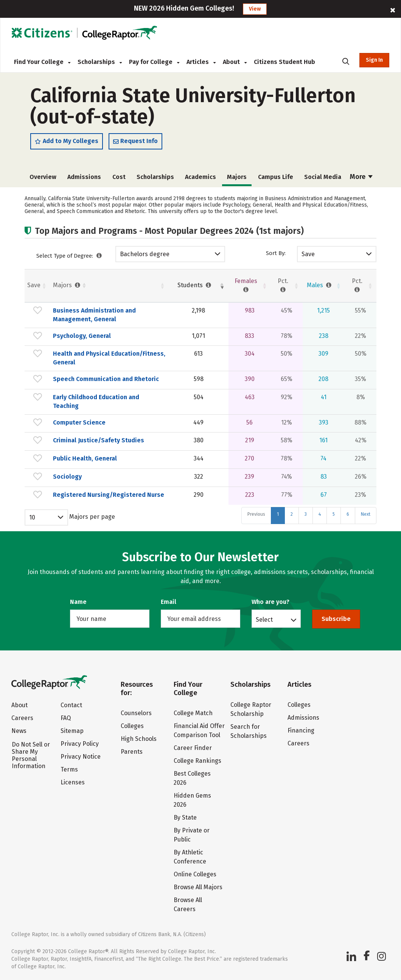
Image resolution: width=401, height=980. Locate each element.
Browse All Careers (188, 905)
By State (185, 817)
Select (264, 619)
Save (308, 254)
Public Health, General (85, 458)
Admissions (84, 177)
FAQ (66, 718)
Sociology (67, 477)
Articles (201, 62)
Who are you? (270, 602)
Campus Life (276, 177)
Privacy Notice (81, 757)
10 (32, 517)
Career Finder (193, 748)
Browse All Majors (198, 887)
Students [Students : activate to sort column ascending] (195, 285)
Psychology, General (82, 336)
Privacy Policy (80, 744)
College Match (193, 713)
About (235, 62)
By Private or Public (192, 835)
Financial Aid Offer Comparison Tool (199, 730)
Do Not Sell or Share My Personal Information (31, 755)
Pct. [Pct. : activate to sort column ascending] (283, 285)
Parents (132, 752)
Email (169, 602)
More (361, 177)
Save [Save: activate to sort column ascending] (34, 285)
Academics (201, 177)
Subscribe (336, 619)
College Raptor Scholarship (251, 709)
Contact (71, 705)
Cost (119, 177)
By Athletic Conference (190, 857)
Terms (69, 769)
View (255, 9)
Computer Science (79, 422)
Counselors (136, 713)
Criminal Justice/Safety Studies (99, 440)
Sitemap (72, 731)
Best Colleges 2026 (192, 778)
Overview (43, 177)
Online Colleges (195, 874)
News (19, 731)
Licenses (73, 782)
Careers (22, 718)
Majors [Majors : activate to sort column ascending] (67, 285)
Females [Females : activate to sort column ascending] (246, 285)
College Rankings (197, 761)
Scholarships (100, 62)
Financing (301, 730)
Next (366, 514)
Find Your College (42, 62)
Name (78, 602)
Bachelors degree (145, 254)
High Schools (139, 739)
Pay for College (154, 62)
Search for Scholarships (249, 731)
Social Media (323, 177)
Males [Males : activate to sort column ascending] (320, 285)
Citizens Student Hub (284, 62)
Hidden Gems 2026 (192, 800)
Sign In (374, 60)
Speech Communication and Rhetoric (106, 379)
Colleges (132, 726)
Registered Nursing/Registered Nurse (109, 495)
